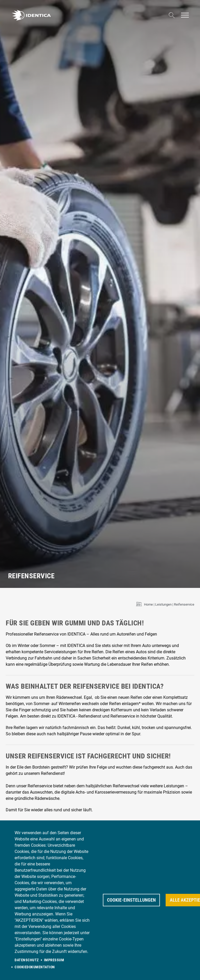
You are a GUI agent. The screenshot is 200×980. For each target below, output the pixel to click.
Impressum (54, 960)
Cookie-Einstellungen (131, 900)
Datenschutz (27, 960)
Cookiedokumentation (35, 967)
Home (148, 604)
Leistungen (163, 604)
